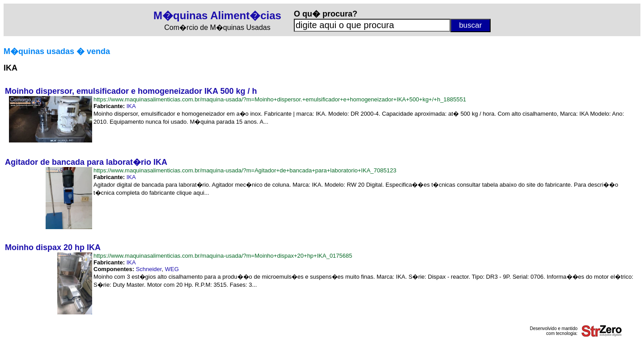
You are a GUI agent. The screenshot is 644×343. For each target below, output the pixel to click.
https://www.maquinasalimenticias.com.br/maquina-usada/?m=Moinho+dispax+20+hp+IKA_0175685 (223, 256)
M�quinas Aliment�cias (217, 15)
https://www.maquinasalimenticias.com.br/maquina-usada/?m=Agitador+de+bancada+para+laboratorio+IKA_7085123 (245, 170)
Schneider (149, 269)
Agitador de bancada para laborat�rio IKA (86, 162)
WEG (172, 269)
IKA (131, 106)
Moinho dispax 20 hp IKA (53, 247)
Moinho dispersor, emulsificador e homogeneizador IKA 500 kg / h (131, 91)
